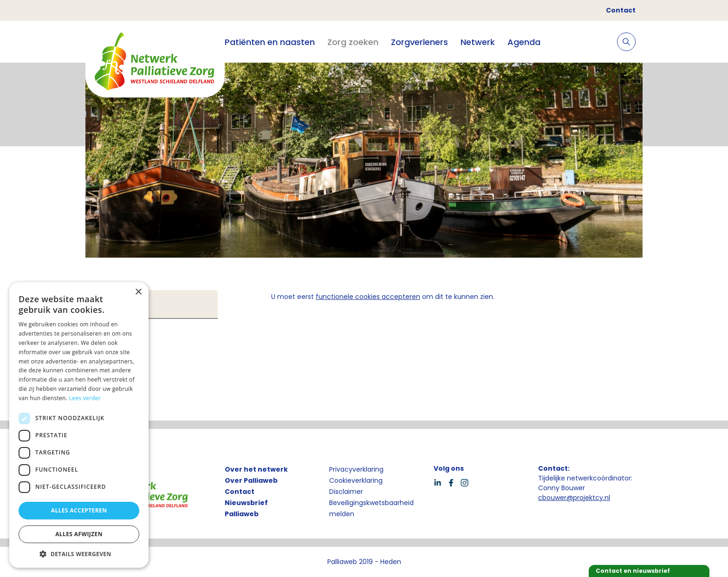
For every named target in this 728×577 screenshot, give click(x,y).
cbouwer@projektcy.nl (574, 498)
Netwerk (478, 42)
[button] (79, 554)
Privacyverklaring (356, 469)
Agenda (524, 42)
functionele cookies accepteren (368, 297)
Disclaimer (346, 492)
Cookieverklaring (356, 480)
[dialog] (79, 425)
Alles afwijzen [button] (79, 534)
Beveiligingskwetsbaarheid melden (371, 508)
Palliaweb (242, 514)
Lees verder (85, 398)
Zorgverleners (419, 42)
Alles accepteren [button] (79, 510)
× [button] (138, 292)
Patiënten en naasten (270, 42)
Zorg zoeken (353, 42)
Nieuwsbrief (246, 503)
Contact (621, 10)
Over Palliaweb (251, 480)
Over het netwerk (256, 469)
